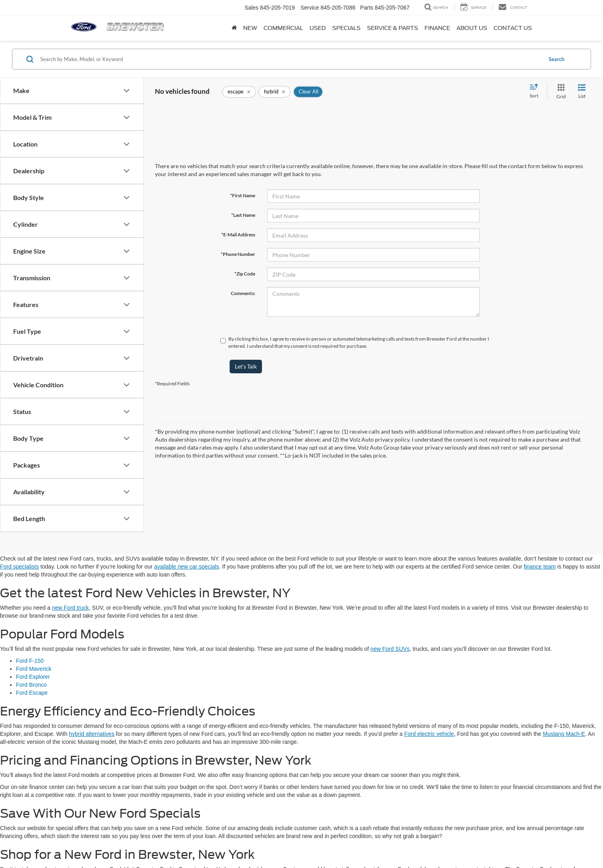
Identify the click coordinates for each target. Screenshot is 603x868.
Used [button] (318, 28)
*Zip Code (245, 274)
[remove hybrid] (275, 92)
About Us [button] (472, 28)
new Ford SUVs (390, 649)
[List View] (582, 92)
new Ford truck (70, 608)
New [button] (250, 28)
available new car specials (187, 567)
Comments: (243, 293)
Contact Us (513, 28)
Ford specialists (19, 567)
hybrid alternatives (92, 734)
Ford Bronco (31, 685)
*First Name (243, 195)
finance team (540, 567)
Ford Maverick (34, 669)
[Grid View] (559, 92)
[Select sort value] (536, 91)
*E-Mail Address (238, 235)
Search (556, 59)
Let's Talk (246, 366)
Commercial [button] (283, 28)
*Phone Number (238, 254)
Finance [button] (437, 28)
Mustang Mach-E (564, 734)
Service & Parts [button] (393, 28)
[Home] (234, 28)
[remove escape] (239, 92)
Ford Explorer (33, 677)
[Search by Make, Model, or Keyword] (290, 59)
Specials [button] (346, 28)
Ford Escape (32, 693)
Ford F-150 (30, 661)
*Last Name (243, 215)
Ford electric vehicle (429, 734)
